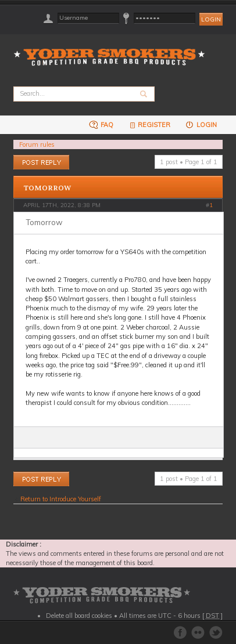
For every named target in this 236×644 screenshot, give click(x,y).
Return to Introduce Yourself (61, 499)
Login (201, 124)
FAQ (101, 124)
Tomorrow (47, 188)
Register (149, 124)
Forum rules (37, 144)
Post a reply (41, 162)
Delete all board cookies (79, 616)
